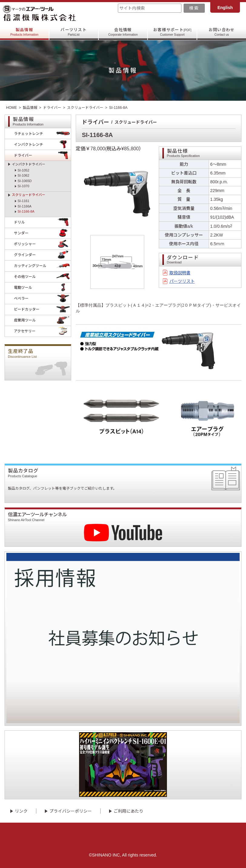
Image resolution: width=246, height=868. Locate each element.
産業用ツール (42, 320)
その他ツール (42, 277)
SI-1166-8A (26, 211)
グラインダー (42, 255)
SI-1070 (23, 186)
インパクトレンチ (42, 144)
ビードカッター (42, 310)
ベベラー (42, 299)
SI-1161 (23, 201)
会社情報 (123, 32)
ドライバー (52, 108)
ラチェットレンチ (42, 134)
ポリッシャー (42, 244)
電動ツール (42, 288)
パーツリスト (74, 32)
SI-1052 (23, 170)
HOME (12, 108)
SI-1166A (25, 206)
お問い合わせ (222, 32)
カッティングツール (42, 266)
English (225, 8)
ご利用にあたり (128, 811)
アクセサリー (42, 331)
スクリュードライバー (85, 108)
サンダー (42, 233)
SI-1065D (25, 181)
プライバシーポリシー (71, 811)
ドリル (42, 222)
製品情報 (24, 32)
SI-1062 (23, 175)
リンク (21, 811)
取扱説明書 (180, 273)
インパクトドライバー (28, 164)
